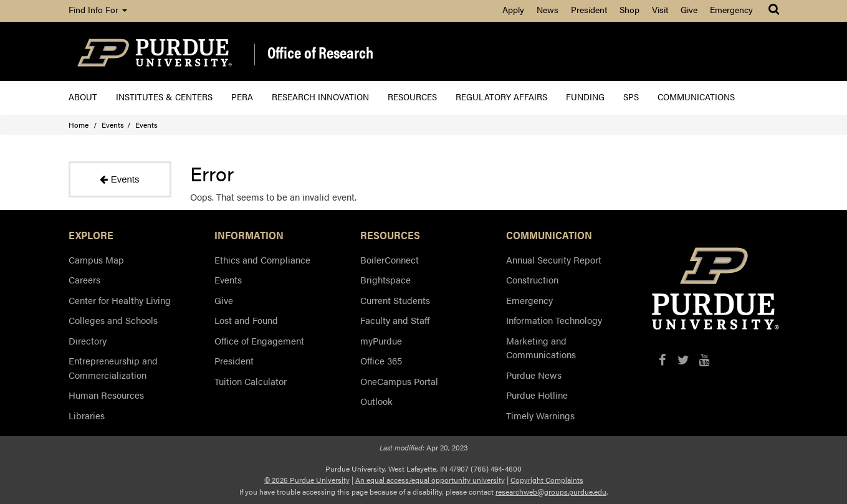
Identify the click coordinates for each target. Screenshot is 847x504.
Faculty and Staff (395, 320)
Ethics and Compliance (262, 259)
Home (79, 125)
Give (689, 9)
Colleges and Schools (113, 320)
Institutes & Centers (164, 96)
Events (113, 125)
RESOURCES (390, 235)
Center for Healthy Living (120, 300)
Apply (513, 9)
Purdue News (534, 375)
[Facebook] (662, 360)
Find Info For (98, 9)
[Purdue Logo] (155, 51)
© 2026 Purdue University (307, 480)
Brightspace (385, 279)
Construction (532, 279)
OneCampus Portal (399, 381)
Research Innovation (320, 96)
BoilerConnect (390, 259)
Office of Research (320, 53)
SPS (631, 96)
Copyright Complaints (547, 480)
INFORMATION (249, 235)
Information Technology (554, 320)
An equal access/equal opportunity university (430, 480)
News (548, 9)
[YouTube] (705, 360)
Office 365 (381, 360)
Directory (88, 340)
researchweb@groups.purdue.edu (551, 492)
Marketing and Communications (541, 348)
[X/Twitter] (683, 360)
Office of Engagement (259, 340)
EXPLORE (91, 235)
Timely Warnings (540, 415)
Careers (84, 279)
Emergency (731, 9)
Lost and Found (246, 320)
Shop (629, 9)
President (589, 9)
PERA (242, 96)
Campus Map (96, 259)
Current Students (395, 300)
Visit (660, 9)
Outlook (376, 401)
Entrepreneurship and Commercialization (113, 368)
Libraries (87, 415)
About (83, 96)
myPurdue (381, 340)
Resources (412, 96)
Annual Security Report (554, 259)
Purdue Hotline (537, 395)
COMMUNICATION (549, 235)
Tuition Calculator (251, 381)
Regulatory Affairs (501, 96)
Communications (696, 96)
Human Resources (106, 395)
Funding (585, 96)
